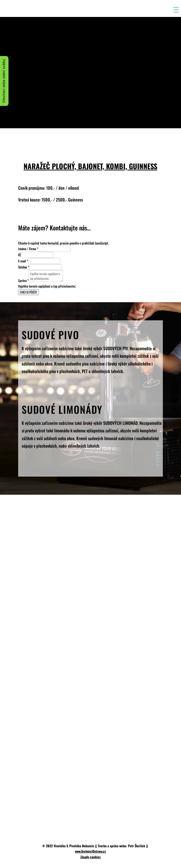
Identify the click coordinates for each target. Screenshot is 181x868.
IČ (20, 255)
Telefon (24, 267)
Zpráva (23, 280)
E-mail (23, 261)
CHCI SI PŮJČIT (29, 292)
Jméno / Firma (28, 249)
